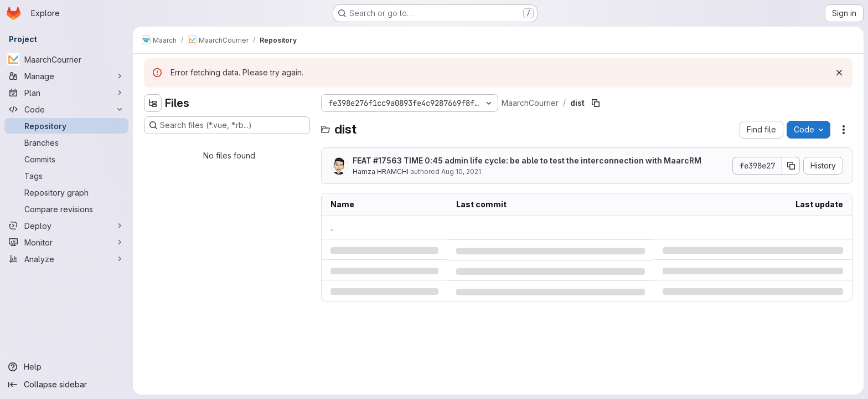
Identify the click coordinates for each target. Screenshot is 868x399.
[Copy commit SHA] (791, 166)
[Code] (66, 109)
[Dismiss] (839, 73)
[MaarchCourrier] (66, 59)
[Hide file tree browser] (153, 103)
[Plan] (66, 93)
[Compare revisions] (66, 209)
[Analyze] (66, 259)
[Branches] (66, 142)
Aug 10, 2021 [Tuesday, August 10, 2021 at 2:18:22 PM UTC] (461, 172)
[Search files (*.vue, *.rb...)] (227, 125)
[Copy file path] (596, 103)
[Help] (66, 367)
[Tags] (66, 176)
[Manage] (66, 76)
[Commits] (66, 159)
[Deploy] (66, 226)
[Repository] (66, 126)
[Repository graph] (66, 192)
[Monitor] (66, 242)
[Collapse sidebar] (66, 385)
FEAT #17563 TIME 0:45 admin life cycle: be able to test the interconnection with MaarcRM (527, 160)
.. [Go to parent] (332, 227)
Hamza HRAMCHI (381, 172)
